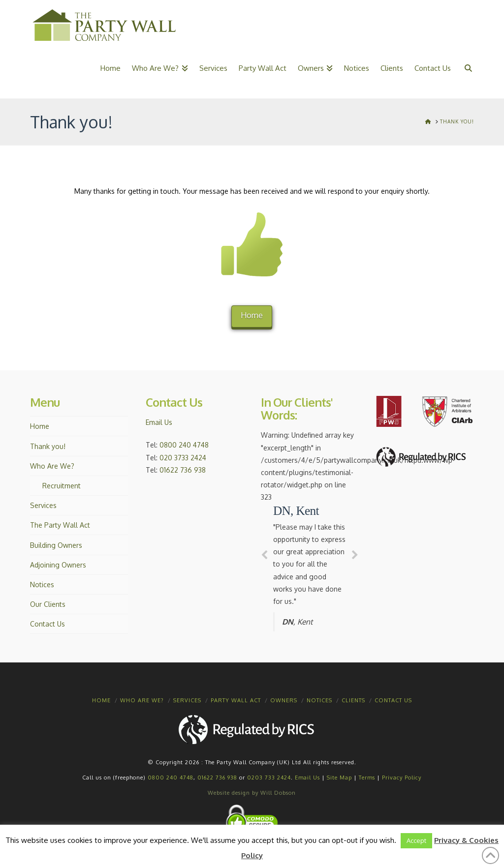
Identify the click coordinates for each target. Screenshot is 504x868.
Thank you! (48, 446)
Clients (353, 700)
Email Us (159, 422)
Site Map (339, 778)
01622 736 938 (183, 470)
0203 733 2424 (269, 778)
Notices (42, 584)
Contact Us (47, 624)
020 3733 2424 (183, 458)
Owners (284, 700)
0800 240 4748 (184, 445)
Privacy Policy (402, 778)
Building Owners (56, 545)
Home (252, 315)
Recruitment (62, 486)
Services (43, 505)
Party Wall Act (236, 700)
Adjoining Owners (58, 565)
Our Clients (48, 604)
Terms (367, 778)
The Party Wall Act (60, 525)
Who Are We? (52, 466)
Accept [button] (416, 840)
